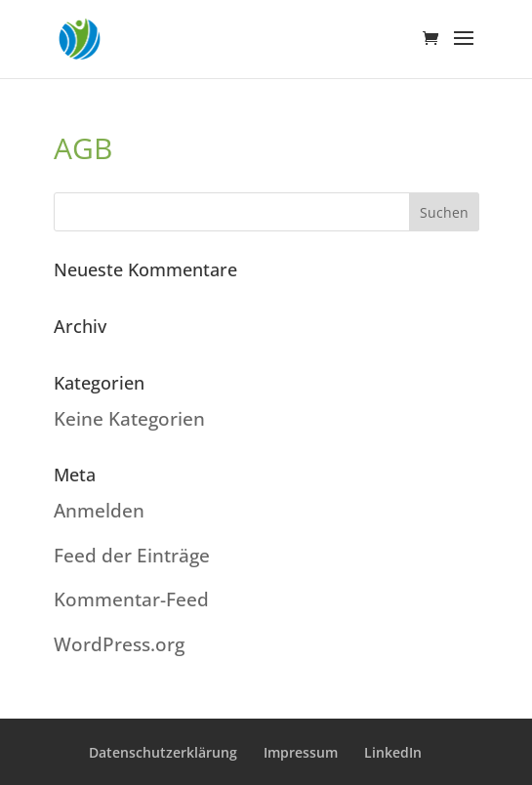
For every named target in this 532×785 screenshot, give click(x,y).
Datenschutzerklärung (163, 752)
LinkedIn (393, 752)
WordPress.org (119, 644)
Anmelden (99, 511)
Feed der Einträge (132, 556)
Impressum (301, 752)
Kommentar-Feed (131, 599)
